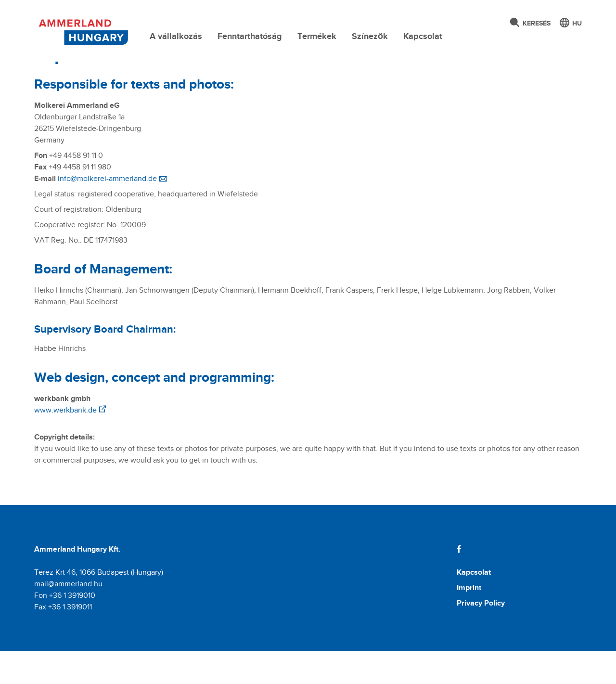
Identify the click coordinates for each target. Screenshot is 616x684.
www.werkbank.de (65, 443)
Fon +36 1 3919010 (65, 628)
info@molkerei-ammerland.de (107, 211)
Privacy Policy (481, 636)
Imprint (469, 620)
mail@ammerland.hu (68, 616)
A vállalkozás (176, 36)
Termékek (317, 36)
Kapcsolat (423, 36)
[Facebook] (459, 582)
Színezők (370, 36)
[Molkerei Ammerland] (82, 30)
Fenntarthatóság (250, 36)
